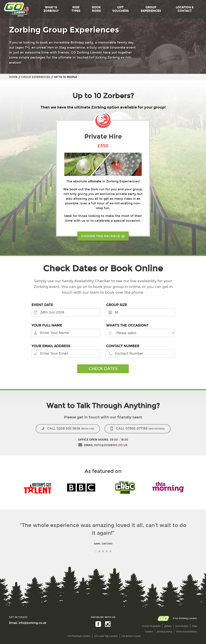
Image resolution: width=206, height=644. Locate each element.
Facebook (98, 624)
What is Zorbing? (51, 9)
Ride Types (76, 9)
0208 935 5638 (71, 429)
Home (13, 77)
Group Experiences (151, 9)
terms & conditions (187, 632)
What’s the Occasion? (127, 325)
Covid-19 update (151, 626)
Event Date (42, 305)
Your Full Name (47, 325)
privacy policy (165, 632)
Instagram (107, 624)
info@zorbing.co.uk (106, 445)
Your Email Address (51, 346)
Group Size (117, 305)
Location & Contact (185, 9)
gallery (168, 626)
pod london (182, 626)
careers (149, 632)
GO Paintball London (79, 636)
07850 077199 (140, 429)
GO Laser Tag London (106, 636)
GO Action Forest (131, 636)
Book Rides (96, 9)
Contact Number (123, 346)
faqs (195, 626)
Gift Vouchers (120, 9)
